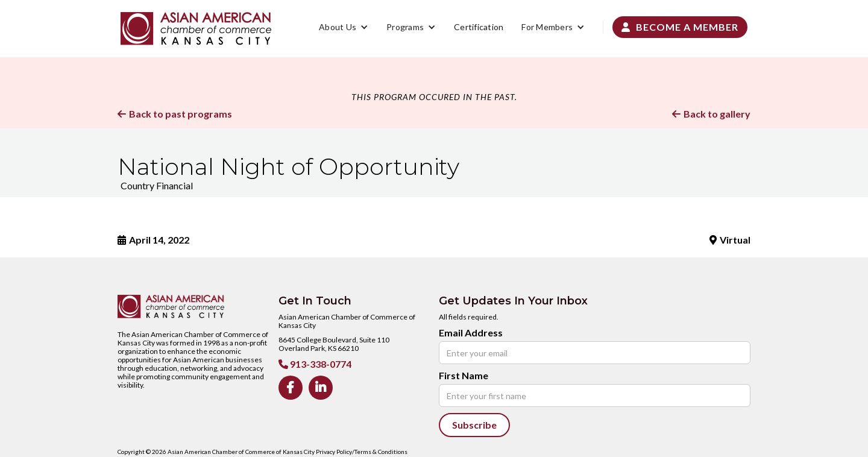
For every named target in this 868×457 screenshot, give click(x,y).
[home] (196, 29)
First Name (464, 376)
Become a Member (680, 27)
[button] (344, 27)
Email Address (471, 333)
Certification (479, 27)
